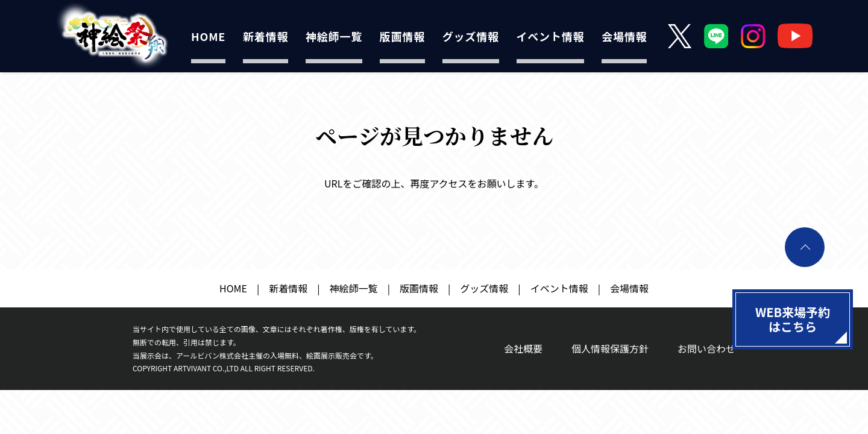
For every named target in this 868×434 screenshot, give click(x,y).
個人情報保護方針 (610, 348)
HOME (208, 36)
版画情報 (402, 36)
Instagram (753, 36)
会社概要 (523, 348)
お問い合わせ (706, 348)
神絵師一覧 (334, 36)
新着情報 (266, 36)
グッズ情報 (471, 36)
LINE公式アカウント (716, 36)
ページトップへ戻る (805, 247)
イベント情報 (551, 36)
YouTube (795, 36)
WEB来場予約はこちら (793, 319)
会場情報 (624, 36)
